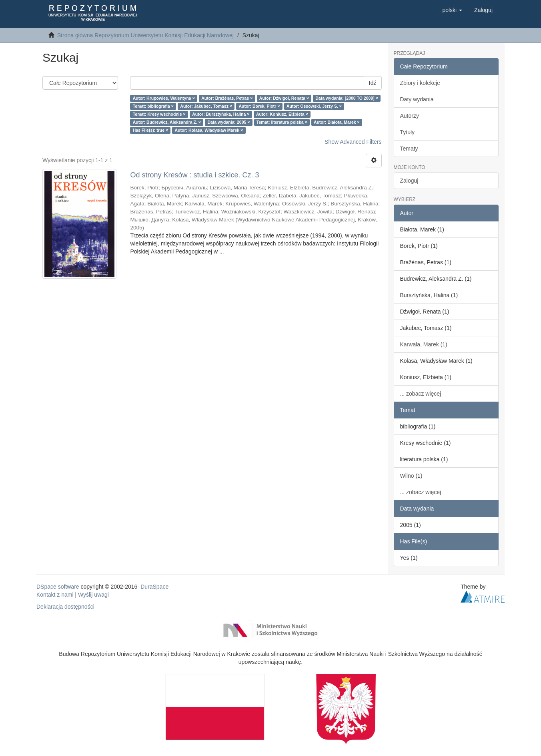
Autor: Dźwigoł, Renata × (284, 98)
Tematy (409, 149)
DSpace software (58, 587)
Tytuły (408, 132)
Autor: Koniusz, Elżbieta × (282, 114)
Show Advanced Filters (353, 142)
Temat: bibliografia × (153, 106)
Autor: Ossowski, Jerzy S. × (314, 106)
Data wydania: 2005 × (228, 122)
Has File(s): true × (150, 130)
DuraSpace (154, 587)
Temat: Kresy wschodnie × (159, 114)
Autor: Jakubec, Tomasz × (206, 106)
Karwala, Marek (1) (424, 344)
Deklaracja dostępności (65, 607)
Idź (373, 83)
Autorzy (410, 116)
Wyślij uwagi (93, 595)
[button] (452, 10)
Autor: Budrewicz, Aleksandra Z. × (167, 122)
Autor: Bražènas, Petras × (227, 98)
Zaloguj (409, 181)
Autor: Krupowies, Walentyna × (164, 98)
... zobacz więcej (421, 394)
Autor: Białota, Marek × (337, 122)
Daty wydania (417, 99)
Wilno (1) (411, 476)
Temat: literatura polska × (282, 122)
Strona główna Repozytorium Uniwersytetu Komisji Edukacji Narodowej (145, 35)
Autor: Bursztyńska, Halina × (221, 114)
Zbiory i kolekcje (420, 83)
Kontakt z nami (55, 595)
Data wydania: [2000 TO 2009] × (347, 98)
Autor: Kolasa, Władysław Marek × (209, 130)
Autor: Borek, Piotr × (259, 106)
